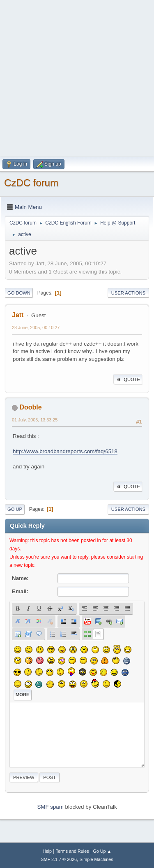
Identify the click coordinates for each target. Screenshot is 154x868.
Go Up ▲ (102, 851)
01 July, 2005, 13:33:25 (35, 420)
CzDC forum (31, 183)
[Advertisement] (77, 77)
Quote (128, 379)
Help (47, 851)
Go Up (15, 509)
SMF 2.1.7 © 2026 (59, 859)
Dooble (30, 407)
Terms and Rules (72, 851)
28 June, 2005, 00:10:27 (36, 328)
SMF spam (50, 807)
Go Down (19, 293)
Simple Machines (97, 859)
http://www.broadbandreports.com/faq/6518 (65, 451)
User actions (128, 293)
